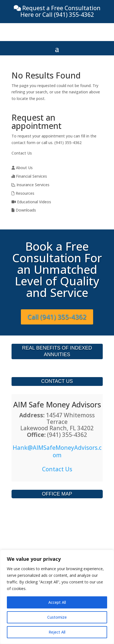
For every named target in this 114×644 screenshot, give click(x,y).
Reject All (57, 632)
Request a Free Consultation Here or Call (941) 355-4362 (60, 11)
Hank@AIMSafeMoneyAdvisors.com (57, 451)
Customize (57, 617)
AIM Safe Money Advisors (57, 404)
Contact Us (22, 153)
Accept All (57, 602)
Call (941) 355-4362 (57, 317)
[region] (57, 597)
